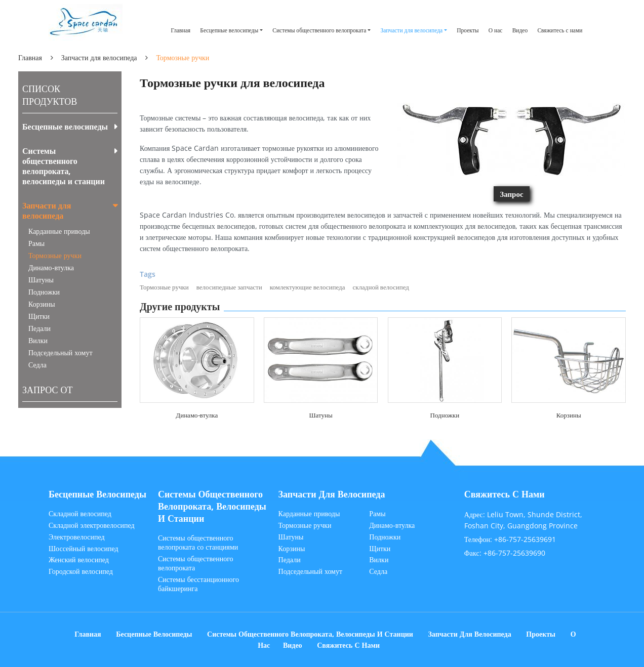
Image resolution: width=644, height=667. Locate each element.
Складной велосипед (80, 514)
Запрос (511, 194)
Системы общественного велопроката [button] (319, 30)
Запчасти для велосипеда (99, 57)
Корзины (569, 415)
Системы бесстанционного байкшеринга (198, 584)
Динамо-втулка (197, 415)
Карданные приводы (59, 231)
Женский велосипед (79, 560)
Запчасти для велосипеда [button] (411, 30)
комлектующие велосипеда (308, 287)
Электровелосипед (77, 537)
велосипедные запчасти (229, 287)
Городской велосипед (81, 571)
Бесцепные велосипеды (65, 127)
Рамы (36, 243)
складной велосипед (380, 287)
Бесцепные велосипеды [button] (229, 30)
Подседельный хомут (61, 352)
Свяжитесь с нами (560, 30)
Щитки (39, 316)
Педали (39, 328)
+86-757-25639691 (525, 539)
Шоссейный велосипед (84, 549)
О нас (496, 30)
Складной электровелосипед (92, 525)
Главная (180, 30)
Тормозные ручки (164, 287)
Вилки (38, 340)
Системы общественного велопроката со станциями (198, 543)
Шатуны (320, 415)
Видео (520, 30)
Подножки (445, 415)
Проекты (468, 30)
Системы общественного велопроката (196, 563)
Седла (37, 365)
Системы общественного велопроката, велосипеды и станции (64, 166)
